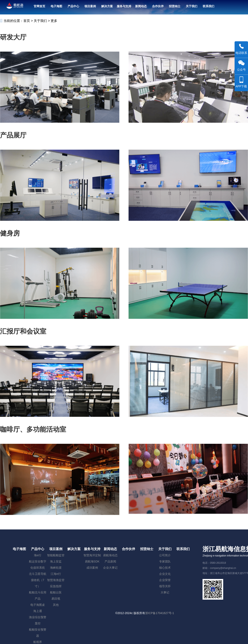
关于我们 (40, 21)
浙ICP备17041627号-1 (160, 613)
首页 (27, 21)
